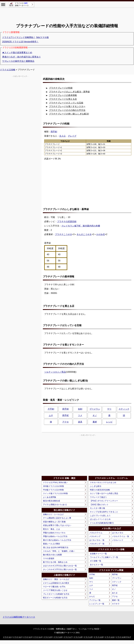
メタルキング (95, 536)
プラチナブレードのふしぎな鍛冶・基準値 (69, 92)
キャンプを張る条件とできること (104, 512)
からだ (92, 596)
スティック (124, 409)
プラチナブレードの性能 (61, 88)
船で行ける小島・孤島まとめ (55, 562)
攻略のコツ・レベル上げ (53, 514)
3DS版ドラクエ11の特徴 (53, 486)
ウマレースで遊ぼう (98, 497)
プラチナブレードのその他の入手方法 (67, 110)
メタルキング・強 (97, 544)
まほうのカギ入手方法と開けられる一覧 (60, 566)
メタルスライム (96, 533)
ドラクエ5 (48, 637)
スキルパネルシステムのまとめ (103, 482)
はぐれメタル (118, 533)
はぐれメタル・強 (97, 540)
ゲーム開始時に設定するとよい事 (57, 518)
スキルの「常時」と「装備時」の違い (59, 551)
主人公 (62, 136)
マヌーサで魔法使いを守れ (54, 587)
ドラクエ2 (17, 637)
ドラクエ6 (58, 637)
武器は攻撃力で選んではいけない (57, 525)
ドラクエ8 (78, 637)
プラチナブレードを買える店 (63, 99)
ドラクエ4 (37, 637)
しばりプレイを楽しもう (100, 516)
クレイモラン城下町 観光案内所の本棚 (81, 226)
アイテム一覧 (95, 600)
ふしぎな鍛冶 (96, 486)
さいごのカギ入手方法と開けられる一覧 (60, 569)
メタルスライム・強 (120, 536)
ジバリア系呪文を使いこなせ (55, 590)
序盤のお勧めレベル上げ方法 (55, 536)
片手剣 (51, 409)
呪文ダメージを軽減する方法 (55, 598)
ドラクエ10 (98, 637)
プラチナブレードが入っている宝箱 (66, 103)
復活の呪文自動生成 (51, 501)
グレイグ (72, 136)
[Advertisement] (67, 13)
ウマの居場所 (49, 558)
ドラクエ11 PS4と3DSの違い (55, 482)
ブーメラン (95, 409)
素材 (95, 422)
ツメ (80, 415)
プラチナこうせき (64, 234)
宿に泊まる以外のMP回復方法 (56, 547)
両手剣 (66, 409)
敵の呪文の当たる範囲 (52, 555)
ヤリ (109, 409)
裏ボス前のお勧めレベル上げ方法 (57, 540)
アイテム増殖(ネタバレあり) (55, 505)
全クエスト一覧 (96, 565)
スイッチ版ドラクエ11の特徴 (55, 493)
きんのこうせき (84, 234)
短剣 (80, 409)
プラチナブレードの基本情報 (63, 95)
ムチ (51, 415)
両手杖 (66, 415)
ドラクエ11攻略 (8, 70)
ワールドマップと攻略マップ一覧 (104, 557)
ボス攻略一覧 (96, 561)
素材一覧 (116, 600)
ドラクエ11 (110, 637)
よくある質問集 (50, 497)
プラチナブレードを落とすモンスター (67, 106)
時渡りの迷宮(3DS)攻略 (100, 490)
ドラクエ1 (7, 637)
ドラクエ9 (88, 637)
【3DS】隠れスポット (99, 505)
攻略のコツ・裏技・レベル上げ (56, 579)
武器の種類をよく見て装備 (54, 522)
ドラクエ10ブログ (124, 637)
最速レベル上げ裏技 (51, 544)
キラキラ (116, 604)
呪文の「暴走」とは (51, 529)
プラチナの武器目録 (67, 221)
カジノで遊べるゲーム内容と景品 (104, 493)
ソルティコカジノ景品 (55, 372)
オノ (95, 415)
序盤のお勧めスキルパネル (54, 533)
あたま (115, 593)
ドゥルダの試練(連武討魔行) (102, 523)
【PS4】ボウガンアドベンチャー (104, 501)
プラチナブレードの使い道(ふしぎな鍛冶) (69, 114)
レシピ (109, 422)
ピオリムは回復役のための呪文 (56, 583)
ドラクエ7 (68, 637)
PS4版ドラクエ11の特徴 (53, 490)
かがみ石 (101, 234)
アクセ (66, 422)
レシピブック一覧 (97, 604)
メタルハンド (118, 540)
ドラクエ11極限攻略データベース (19, 617)
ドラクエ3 (27, 637)
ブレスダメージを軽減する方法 (56, 594)
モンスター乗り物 (97, 508)
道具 (80, 422)
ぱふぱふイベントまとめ (100, 519)
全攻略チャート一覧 (98, 554)
